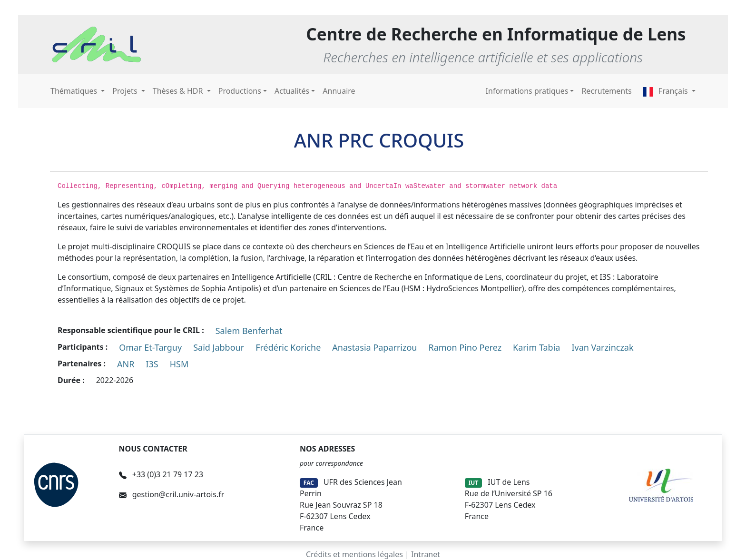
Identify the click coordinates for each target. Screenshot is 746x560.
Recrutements (606, 91)
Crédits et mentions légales (354, 554)
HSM (179, 364)
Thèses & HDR (179, 91)
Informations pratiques (527, 91)
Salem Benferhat (249, 331)
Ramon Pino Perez (465, 347)
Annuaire (339, 91)
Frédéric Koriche (288, 347)
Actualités (292, 91)
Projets (126, 91)
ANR (126, 364)
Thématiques (75, 91)
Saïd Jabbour (219, 347)
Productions (240, 91)
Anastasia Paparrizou (374, 347)
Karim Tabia (536, 347)
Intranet (426, 554)
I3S (152, 364)
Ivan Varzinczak (602, 347)
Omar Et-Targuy (150, 347)
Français (667, 91)
